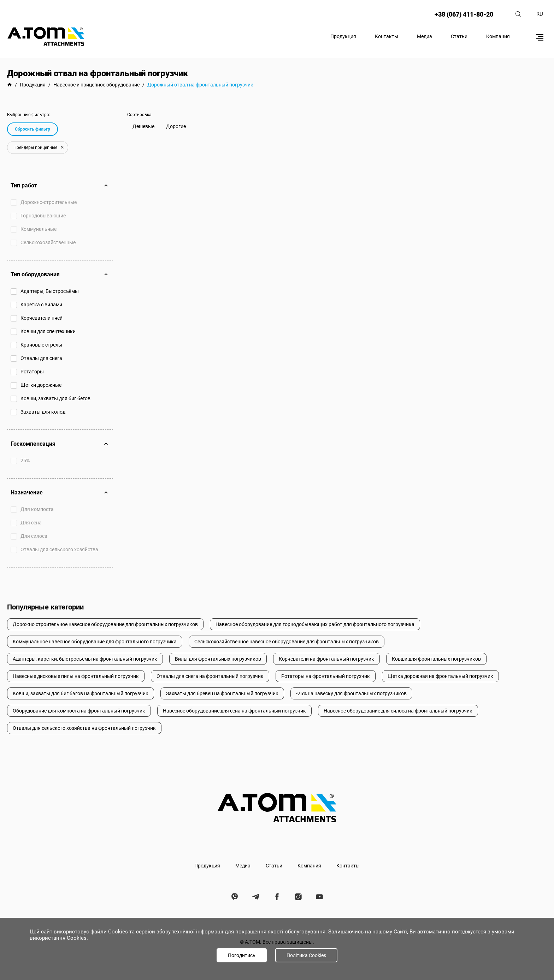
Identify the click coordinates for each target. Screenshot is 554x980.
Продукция (343, 36)
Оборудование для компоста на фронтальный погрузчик (79, 711)
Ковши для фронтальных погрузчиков (436, 659)
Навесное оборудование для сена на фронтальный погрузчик (234, 711)
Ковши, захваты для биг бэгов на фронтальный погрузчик (81, 693)
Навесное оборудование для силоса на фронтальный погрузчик (398, 711)
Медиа (425, 36)
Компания (498, 36)
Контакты (387, 36)
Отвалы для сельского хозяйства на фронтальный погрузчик (84, 728)
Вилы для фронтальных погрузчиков (218, 659)
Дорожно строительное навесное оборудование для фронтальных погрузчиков (105, 624)
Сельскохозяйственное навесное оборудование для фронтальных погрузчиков (287, 642)
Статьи (459, 36)
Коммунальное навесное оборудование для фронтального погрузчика (95, 642)
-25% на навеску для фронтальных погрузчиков (351, 693)
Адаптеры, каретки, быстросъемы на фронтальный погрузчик (85, 659)
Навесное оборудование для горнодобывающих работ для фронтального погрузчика (315, 624)
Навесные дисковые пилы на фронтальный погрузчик (76, 676)
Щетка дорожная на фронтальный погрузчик (440, 676)
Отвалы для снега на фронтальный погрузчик (210, 676)
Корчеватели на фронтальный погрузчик (326, 659)
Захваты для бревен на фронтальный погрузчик (222, 693)
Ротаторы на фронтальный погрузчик (326, 676)
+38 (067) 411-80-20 (464, 14)
